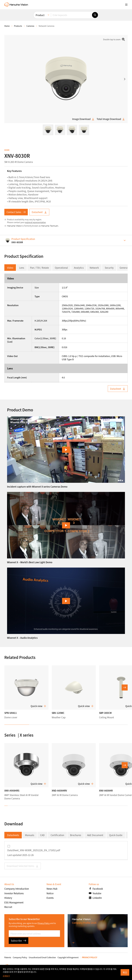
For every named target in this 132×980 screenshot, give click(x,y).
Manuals (30, 835)
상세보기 (6, 976)
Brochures (76, 835)
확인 (125, 972)
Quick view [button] (38, 706)
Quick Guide (116, 835)
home (7, 26)
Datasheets (13, 835)
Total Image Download (111, 119)
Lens (22, 268)
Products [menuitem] (18, 26)
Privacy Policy (44, 923)
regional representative (35, 222)
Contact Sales (16, 212)
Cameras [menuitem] (30, 26)
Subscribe (19, 941)
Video (10, 268)
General (124, 268)
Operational (61, 268)
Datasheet (39, 212)
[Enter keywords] (71, 15)
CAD (42, 835)
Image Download (83, 119)
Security (109, 268)
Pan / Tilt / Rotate (39, 268)
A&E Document (95, 835)
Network (94, 268)
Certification (57, 835)
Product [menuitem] (40, 15)
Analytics (79, 268)
